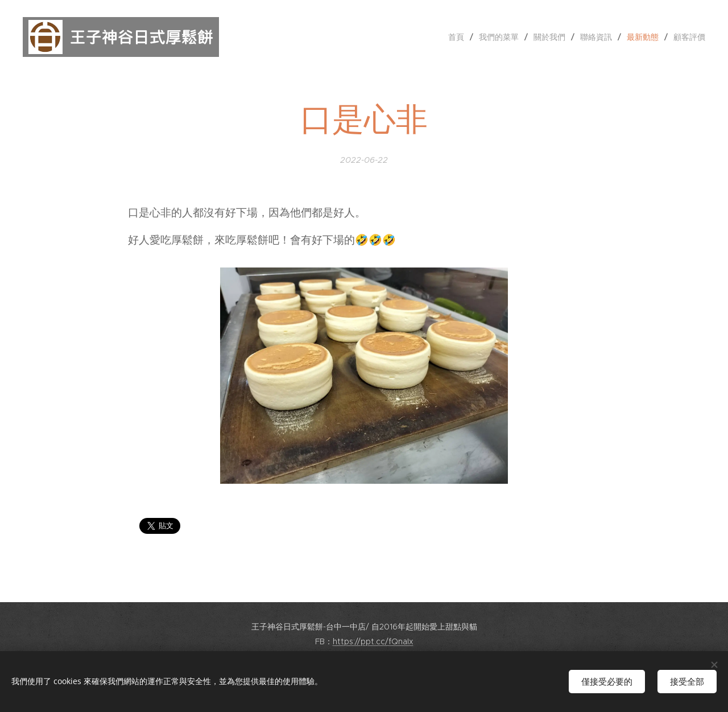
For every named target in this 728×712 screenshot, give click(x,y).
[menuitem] (459, 37)
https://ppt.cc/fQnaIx (373, 641)
